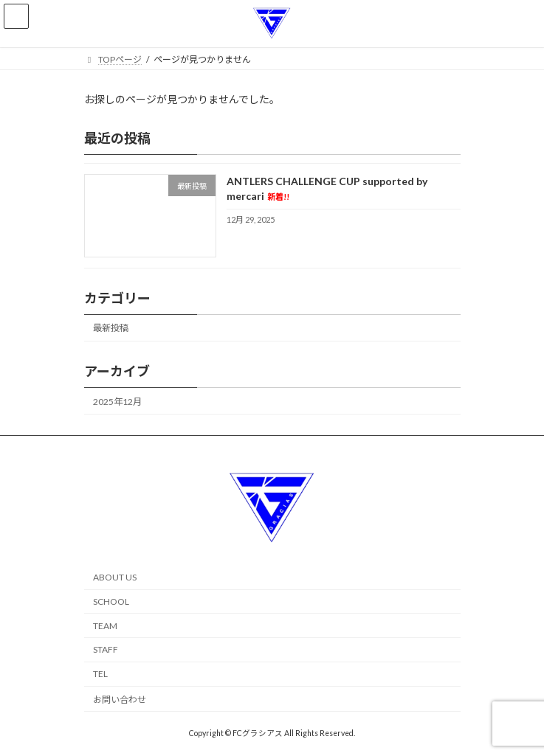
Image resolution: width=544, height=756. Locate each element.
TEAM (105, 626)
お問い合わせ (120, 700)
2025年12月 (117, 401)
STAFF (106, 649)
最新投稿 (111, 328)
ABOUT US (115, 577)
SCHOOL (111, 601)
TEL (100, 674)
